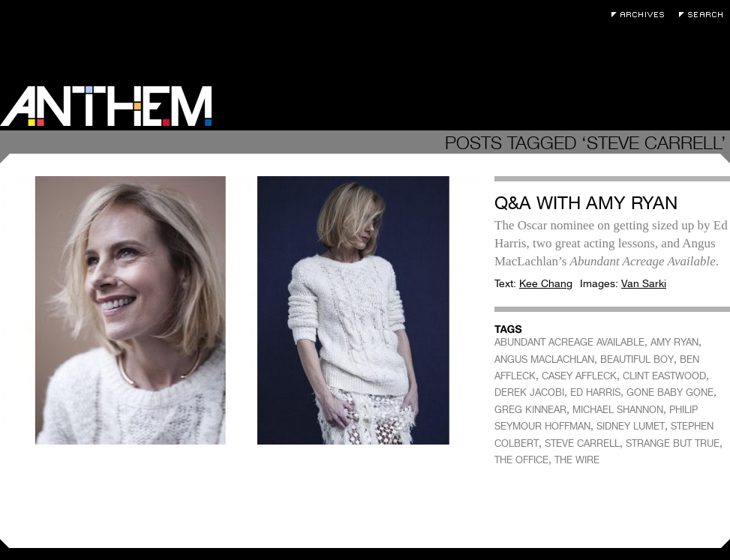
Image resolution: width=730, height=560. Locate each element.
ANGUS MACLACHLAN (544, 359)
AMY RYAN (674, 342)
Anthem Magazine (106, 106)
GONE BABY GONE (670, 392)
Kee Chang (546, 283)
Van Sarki (644, 283)
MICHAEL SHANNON (618, 410)
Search (704, 15)
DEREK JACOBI (529, 392)
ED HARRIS (595, 392)
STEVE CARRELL (582, 443)
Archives (641, 15)
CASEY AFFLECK (579, 376)
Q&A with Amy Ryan (586, 203)
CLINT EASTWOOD (664, 376)
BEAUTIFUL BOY (637, 359)
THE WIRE (577, 460)
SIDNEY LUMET (631, 426)
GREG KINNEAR (530, 410)
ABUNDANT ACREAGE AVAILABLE (569, 342)
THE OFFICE (521, 460)
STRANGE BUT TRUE (673, 443)
